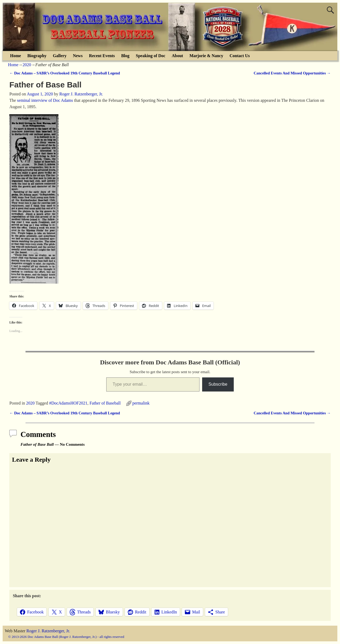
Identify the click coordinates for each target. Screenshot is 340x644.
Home (16, 56)
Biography (37, 56)
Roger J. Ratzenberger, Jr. (48, 631)
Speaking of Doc (150, 56)
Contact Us (240, 56)
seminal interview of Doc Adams (45, 100)
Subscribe (218, 384)
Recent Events (102, 56)
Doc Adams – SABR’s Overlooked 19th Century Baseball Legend (65, 73)
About (177, 56)
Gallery (60, 56)
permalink (141, 403)
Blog (125, 56)
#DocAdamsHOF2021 (68, 403)
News (78, 56)
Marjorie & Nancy (206, 56)
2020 (27, 65)
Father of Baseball (105, 403)
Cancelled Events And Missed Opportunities (292, 73)
